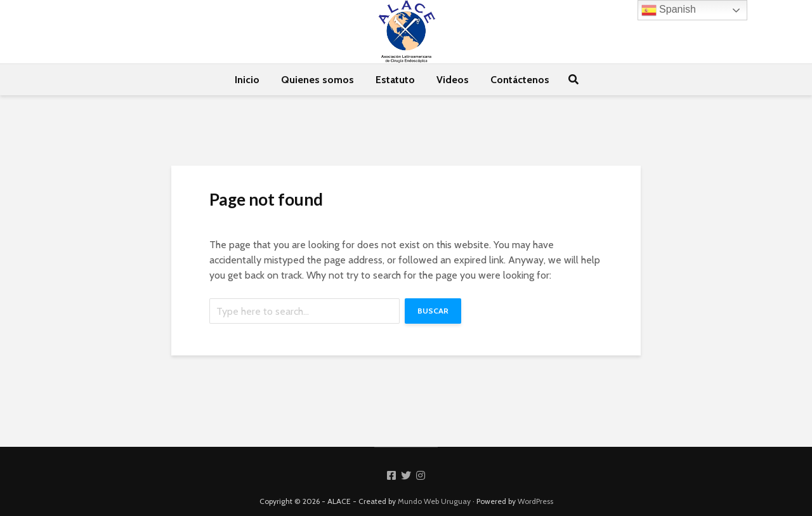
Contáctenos (520, 80)
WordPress (535, 501)
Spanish (669, 10)
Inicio (247, 80)
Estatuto (395, 80)
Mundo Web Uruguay (434, 501)
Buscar (433, 311)
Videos (453, 80)
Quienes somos (318, 80)
